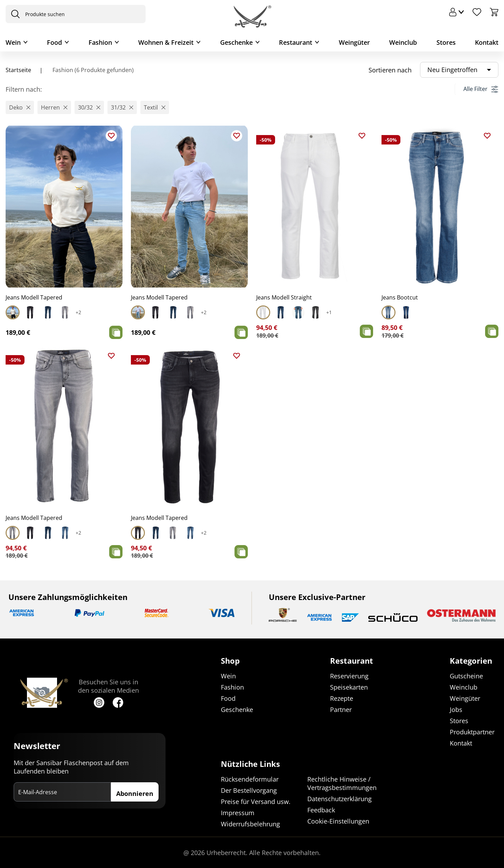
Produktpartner (472, 732)
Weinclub (403, 42)
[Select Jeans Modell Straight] (263, 312)
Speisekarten (349, 687)
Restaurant (296, 42)
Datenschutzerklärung (339, 799)
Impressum (238, 813)
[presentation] (14, 14)
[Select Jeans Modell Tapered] (13, 312)
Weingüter (354, 42)
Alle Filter (481, 89)
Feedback (321, 810)
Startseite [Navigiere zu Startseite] (18, 70)
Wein (13, 42)
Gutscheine (466, 676)
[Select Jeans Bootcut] (388, 312)
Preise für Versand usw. (256, 802)
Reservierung (349, 676)
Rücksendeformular (250, 779)
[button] (20, 107)
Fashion (100, 42)
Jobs (456, 710)
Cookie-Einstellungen (338, 821)
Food (54, 42)
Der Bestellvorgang (249, 790)
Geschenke (236, 42)
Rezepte (342, 698)
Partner (341, 710)
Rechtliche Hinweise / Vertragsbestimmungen (342, 783)
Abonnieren (135, 794)
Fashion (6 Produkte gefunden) (92, 70)
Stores (446, 42)
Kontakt (487, 42)
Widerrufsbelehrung (250, 824)
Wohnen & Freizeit (166, 42)
